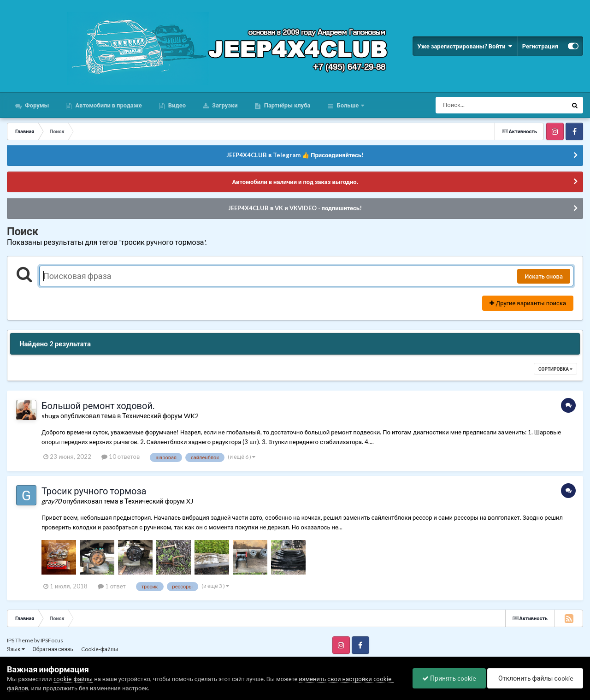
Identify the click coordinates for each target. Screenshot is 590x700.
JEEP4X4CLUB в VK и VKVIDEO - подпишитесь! (295, 208)
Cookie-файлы (100, 649)
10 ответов (121, 457)
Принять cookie (449, 678)
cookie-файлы (73, 679)
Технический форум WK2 (160, 416)
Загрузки (224, 105)
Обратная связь (53, 649)
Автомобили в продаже (108, 105)
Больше (348, 105)
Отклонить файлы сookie (535, 678)
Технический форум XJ (159, 501)
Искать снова (544, 276)
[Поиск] (484, 105)
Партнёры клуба (287, 105)
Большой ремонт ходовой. (98, 405)
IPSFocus (52, 640)
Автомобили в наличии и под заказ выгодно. (295, 182)
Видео (176, 105)
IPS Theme (20, 640)
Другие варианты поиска (528, 303)
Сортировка (555, 369)
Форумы (36, 105)
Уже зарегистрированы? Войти (465, 46)
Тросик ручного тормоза (94, 491)
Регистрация (540, 46)
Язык (16, 649)
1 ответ (112, 586)
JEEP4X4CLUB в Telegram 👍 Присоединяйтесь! (295, 155)
